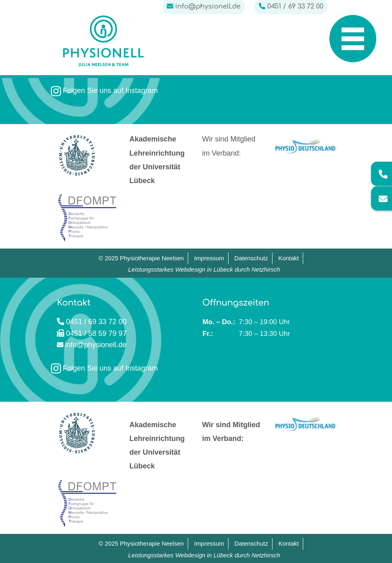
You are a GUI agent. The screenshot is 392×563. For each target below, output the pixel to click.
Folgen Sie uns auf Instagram (104, 91)
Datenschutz (251, 258)
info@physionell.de (96, 345)
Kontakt (288, 258)
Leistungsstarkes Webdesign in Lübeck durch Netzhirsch (204, 269)
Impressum (209, 258)
